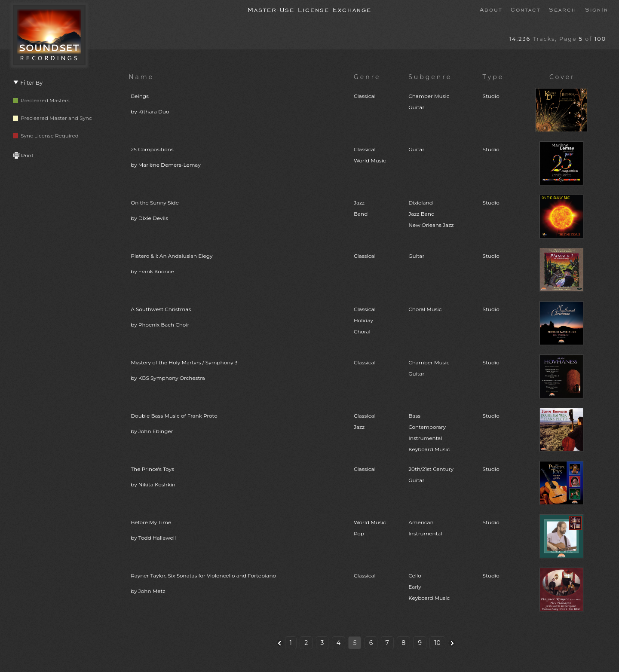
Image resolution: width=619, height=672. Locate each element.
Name (141, 77)
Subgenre (430, 77)
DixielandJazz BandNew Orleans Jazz (431, 214)
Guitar (416, 149)
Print (23, 155)
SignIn (597, 9)
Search (563, 9)
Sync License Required (46, 136)
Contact (526, 9)
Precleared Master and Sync (52, 118)
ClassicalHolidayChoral (365, 320)
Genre (367, 77)
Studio (491, 96)
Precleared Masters (41, 100)
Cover (562, 77)
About (491, 9)
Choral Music (425, 309)
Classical (365, 96)
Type (493, 77)
